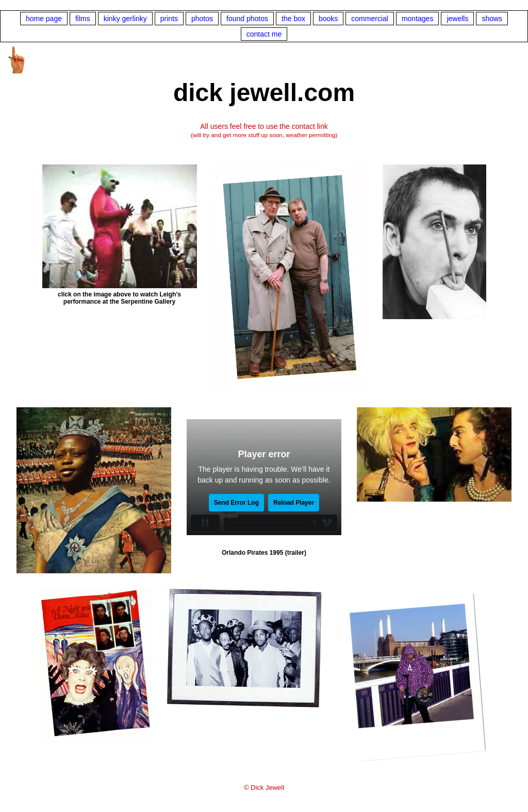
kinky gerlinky (125, 19)
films (83, 19)
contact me (264, 34)
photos (202, 19)
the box (293, 19)
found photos (247, 19)
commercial (370, 19)
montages (417, 19)
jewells (457, 19)
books (328, 19)
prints (169, 19)
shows (492, 19)
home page (44, 19)
